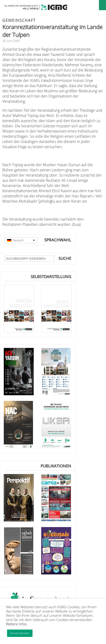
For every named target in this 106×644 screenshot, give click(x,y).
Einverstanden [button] (20, 633)
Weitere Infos (16, 624)
